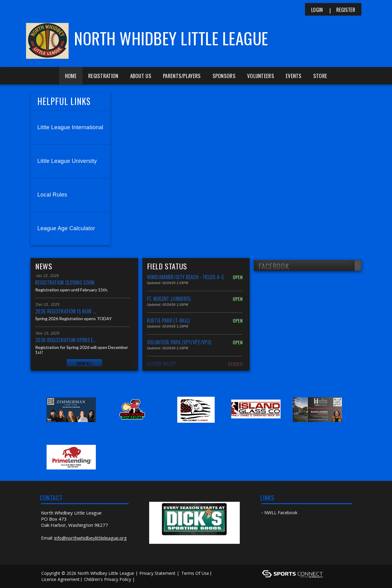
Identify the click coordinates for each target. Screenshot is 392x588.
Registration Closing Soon (65, 283)
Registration (103, 76)
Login (317, 10)
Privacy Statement (157, 573)
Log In (145, 579)
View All (84, 363)
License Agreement (60, 579)
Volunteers (261, 76)
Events (294, 76)
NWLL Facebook (281, 513)
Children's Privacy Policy (107, 579)
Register (346, 10)
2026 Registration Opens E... (66, 340)
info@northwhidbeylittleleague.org (90, 538)
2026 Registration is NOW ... (66, 311)
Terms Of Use (195, 573)
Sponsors (224, 76)
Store (320, 76)
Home (71, 76)
